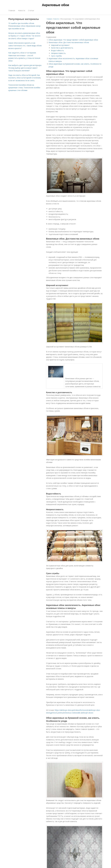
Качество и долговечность (62, 48)
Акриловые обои (55, 5)
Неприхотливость (58, 53)
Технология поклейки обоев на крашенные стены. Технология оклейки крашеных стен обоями (24, 88)
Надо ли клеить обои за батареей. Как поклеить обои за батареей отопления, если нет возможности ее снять (25, 78)
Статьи (31, 10)
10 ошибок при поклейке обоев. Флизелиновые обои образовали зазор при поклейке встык (24, 26)
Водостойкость (57, 50)
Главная (12, 10)
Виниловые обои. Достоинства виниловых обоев (69, 42)
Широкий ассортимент (60, 45)
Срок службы (56, 56)
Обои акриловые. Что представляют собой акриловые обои (73, 40)
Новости (22, 10)
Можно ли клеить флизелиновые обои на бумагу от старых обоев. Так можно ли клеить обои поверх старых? (24, 36)
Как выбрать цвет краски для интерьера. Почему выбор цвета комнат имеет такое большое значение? (25, 68)
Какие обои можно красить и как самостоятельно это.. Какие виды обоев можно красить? (25, 46)
